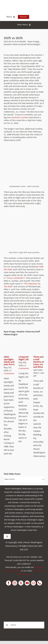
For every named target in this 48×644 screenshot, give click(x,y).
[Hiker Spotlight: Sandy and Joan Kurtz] (13, 348)
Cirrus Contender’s (16, 278)
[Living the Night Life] (27, 348)
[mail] (33, 583)
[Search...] (24, 625)
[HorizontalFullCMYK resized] (22, 5)
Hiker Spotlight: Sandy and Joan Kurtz (9, 361)
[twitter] (21, 583)
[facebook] (9, 583)
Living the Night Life (24, 358)
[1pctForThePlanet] (22, 599)
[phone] (40, 583)
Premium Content (20, 118)
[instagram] (15, 583)
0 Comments (9, 372)
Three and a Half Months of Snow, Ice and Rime (39, 362)
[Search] (7, 625)
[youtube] (27, 583)
